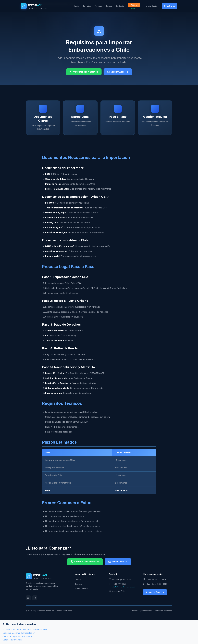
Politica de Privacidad (163, 611)
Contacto (120, 6)
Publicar (134, 5)
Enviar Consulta (118, 562)
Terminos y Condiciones (142, 611)
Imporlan (78, 579)
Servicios (87, 6)
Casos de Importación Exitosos (17, 636)
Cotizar (109, 6)
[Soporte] (35, 598)
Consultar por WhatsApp (84, 72)
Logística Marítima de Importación (19, 633)
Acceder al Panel (155, 592)
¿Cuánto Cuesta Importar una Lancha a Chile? (25, 630)
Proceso (98, 6)
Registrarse (169, 6)
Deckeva (78, 584)
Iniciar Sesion (152, 6)
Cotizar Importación (12, 640)
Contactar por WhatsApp (85, 562)
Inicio (77, 6)
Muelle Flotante (81, 589)
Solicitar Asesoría (118, 72)
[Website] (28, 598)
